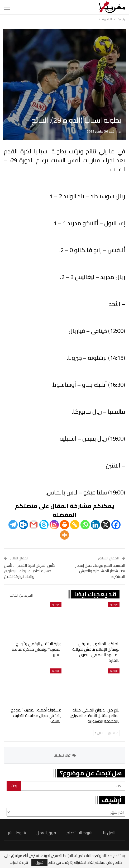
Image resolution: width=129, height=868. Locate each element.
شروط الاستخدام (79, 833)
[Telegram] (13, 525)
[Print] (64, 525)
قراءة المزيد (19, 862)
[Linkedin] (95, 525)
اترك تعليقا (65, 755)
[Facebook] (116, 525)
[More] (64, 535)
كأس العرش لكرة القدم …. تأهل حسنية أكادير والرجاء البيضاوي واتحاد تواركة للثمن (30, 571)
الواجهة (114, 604)
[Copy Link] (75, 525)
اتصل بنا (109, 833)
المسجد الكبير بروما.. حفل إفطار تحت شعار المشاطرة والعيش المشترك (100, 571)
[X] (106, 525)
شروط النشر (17, 833)
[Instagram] (54, 525)
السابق (113, 733)
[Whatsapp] (85, 525)
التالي (99, 733)
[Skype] (44, 525)
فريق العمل (46, 833)
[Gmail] (34, 525)
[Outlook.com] (23, 525)
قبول (39, 862)
